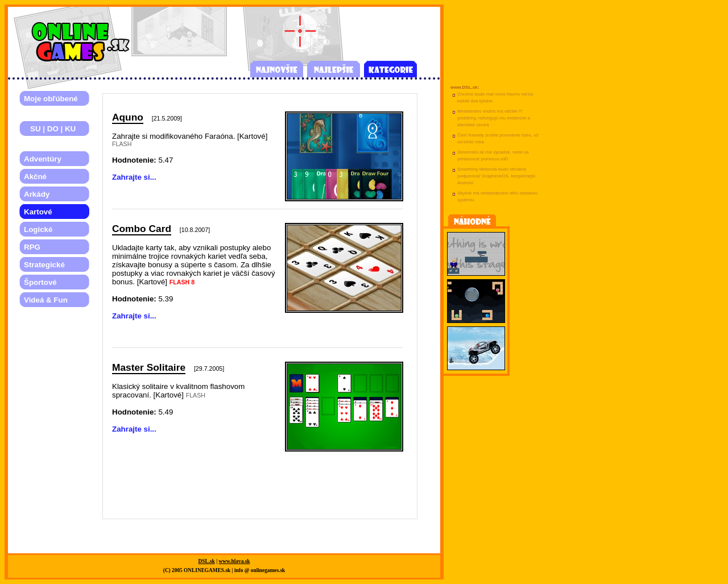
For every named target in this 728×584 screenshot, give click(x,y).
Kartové (38, 212)
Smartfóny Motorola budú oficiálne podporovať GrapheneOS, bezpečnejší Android (496, 176)
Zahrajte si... (134, 177)
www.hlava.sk (235, 561)
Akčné (35, 177)
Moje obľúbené (51, 99)
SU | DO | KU (50, 129)
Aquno (128, 117)
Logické (38, 229)
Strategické (44, 265)
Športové (40, 282)
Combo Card (142, 229)
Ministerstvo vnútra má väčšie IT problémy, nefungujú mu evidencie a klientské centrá (494, 118)
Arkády (37, 194)
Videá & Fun (46, 300)
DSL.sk (207, 561)
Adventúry (43, 159)
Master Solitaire (149, 367)
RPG (32, 247)
